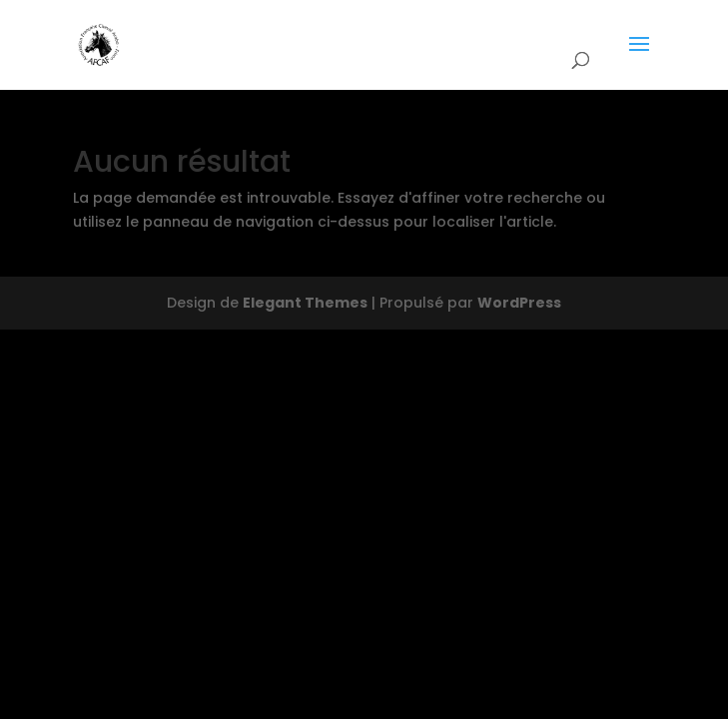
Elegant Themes (305, 303)
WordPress (519, 303)
